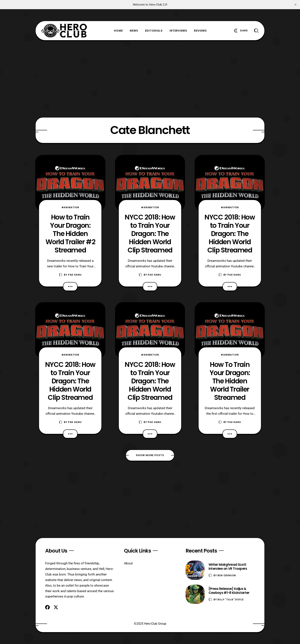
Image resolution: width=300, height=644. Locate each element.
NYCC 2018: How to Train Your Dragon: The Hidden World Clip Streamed (70, 381)
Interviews (178, 31)
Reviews (200, 31)
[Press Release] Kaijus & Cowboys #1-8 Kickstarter (229, 591)
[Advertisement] (150, 79)
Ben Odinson (227, 575)
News (134, 31)
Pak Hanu (75, 275)
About (128, 563)
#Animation (70, 207)
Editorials (154, 31)
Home (118, 31)
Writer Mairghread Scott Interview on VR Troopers (228, 567)
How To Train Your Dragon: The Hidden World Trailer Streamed (230, 381)
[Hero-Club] (64, 31)
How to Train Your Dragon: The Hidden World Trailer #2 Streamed (70, 234)
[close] (295, 5)
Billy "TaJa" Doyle (231, 600)
